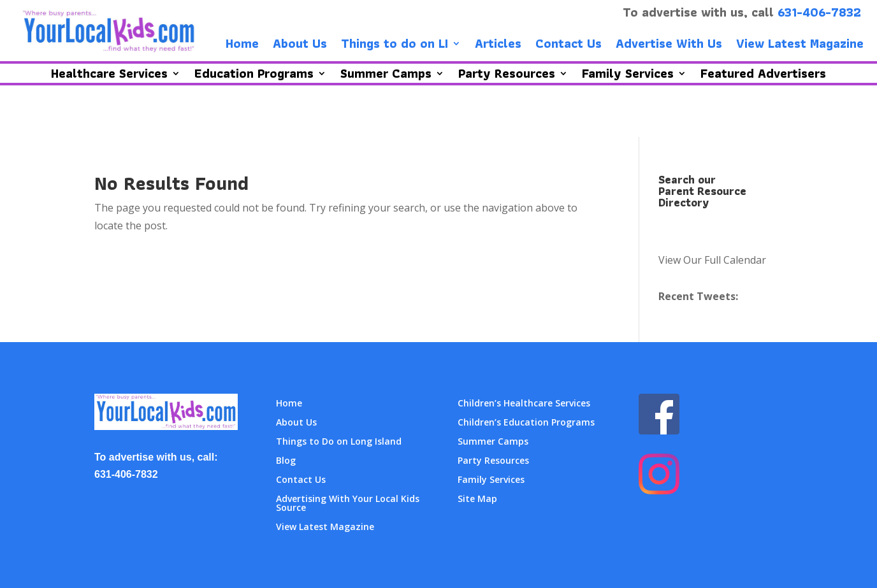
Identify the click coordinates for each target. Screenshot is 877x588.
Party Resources (493, 461)
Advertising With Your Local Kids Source (348, 504)
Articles (498, 46)
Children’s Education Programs (526, 423)
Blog (286, 461)
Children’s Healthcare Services (524, 404)
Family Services (491, 480)
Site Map (477, 499)
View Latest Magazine (800, 46)
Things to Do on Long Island (339, 442)
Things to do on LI (395, 46)
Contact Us (569, 46)
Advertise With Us (669, 46)
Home (242, 46)
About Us (300, 46)
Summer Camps (493, 442)
